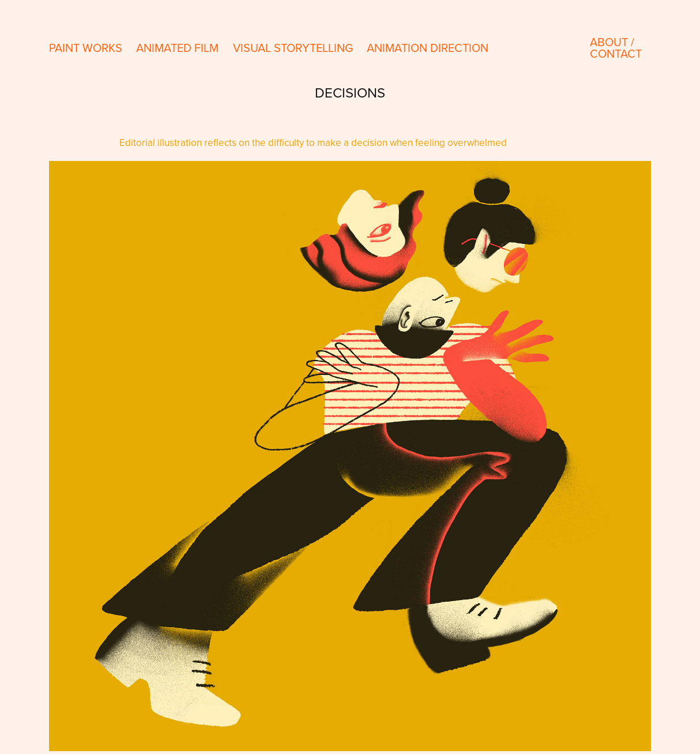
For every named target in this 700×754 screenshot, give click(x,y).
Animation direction (428, 48)
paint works (86, 48)
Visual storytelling (293, 48)
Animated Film (177, 48)
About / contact (616, 48)
